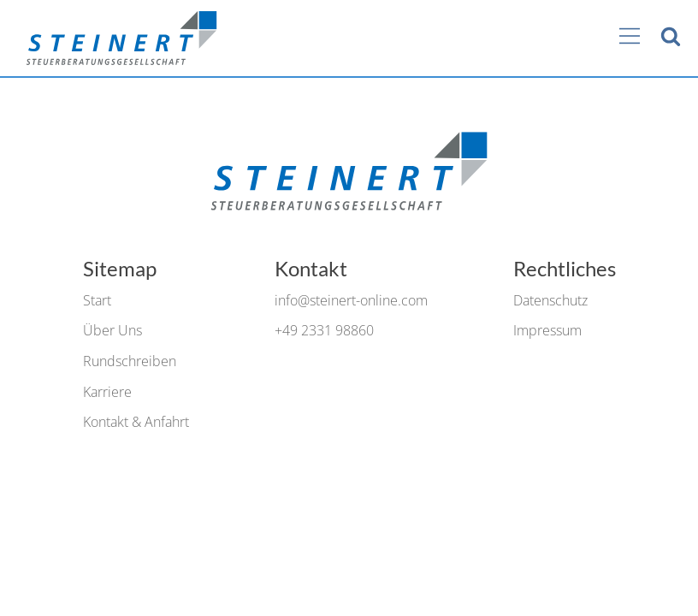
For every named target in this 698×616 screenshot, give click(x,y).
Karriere (107, 392)
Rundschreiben (130, 361)
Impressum (547, 330)
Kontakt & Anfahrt (136, 422)
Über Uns (112, 330)
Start (97, 300)
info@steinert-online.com (351, 300)
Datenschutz (550, 300)
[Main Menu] (630, 38)
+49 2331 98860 (324, 330)
